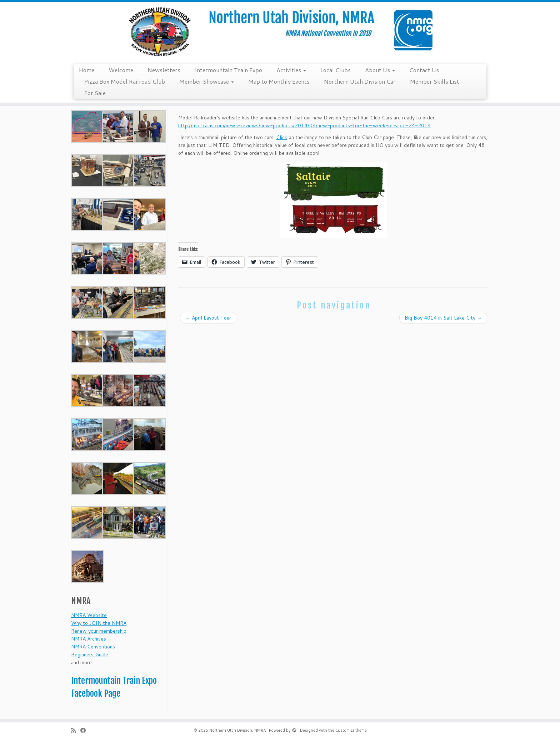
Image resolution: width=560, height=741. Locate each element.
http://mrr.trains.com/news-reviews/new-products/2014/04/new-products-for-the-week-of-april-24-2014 (304, 125)
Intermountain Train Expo (228, 70)
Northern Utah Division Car (360, 81)
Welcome (121, 70)
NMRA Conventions (93, 647)
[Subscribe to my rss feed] (76, 730)
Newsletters (164, 70)
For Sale (95, 93)
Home (87, 70)
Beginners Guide (90, 654)
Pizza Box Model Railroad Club (125, 81)
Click (282, 137)
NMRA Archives (89, 639)
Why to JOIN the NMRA (99, 623)
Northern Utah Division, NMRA (237, 730)
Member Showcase (207, 81)
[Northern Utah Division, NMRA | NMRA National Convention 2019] (280, 32)
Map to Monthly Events (279, 81)
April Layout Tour (208, 318)
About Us (380, 70)
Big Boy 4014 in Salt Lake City (443, 318)
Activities (291, 70)
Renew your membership (99, 631)
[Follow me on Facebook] (85, 730)
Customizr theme (351, 730)
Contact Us (424, 70)
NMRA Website (89, 615)
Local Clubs (336, 70)
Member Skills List (435, 81)
